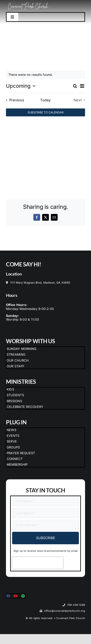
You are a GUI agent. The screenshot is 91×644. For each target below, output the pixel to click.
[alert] (45, 75)
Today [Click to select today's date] (45, 100)
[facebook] (8, 596)
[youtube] (15, 596)
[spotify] (23, 596)
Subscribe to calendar (46, 112)
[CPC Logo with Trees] (28, 2)
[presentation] (38, 563)
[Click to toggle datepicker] (22, 86)
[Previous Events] (14, 100)
